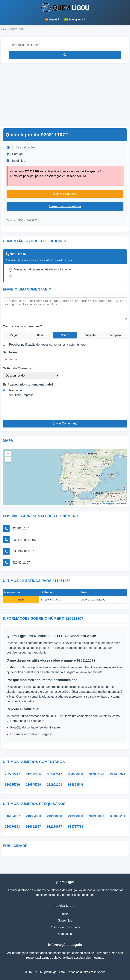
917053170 (96, 774)
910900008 (96, 816)
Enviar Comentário (65, 423)
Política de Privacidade (65, 927)
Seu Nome (10, 352)
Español (52, 19)
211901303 (55, 785)
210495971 (118, 774)
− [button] (8, 459)
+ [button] (8, 454)
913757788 (75, 827)
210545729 (33, 785)
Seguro (15, 335)
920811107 (16, 254)
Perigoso (115, 335)
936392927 (33, 827)
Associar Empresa (65, 194)
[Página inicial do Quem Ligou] (65, 8)
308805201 (118, 816)
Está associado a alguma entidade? (28, 384)
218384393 (33, 816)
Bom (40, 335)
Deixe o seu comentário (65, 206)
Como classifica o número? (22, 326)
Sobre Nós (65, 920)
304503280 (75, 774)
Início (4, 29)
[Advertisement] (65, 95)
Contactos (65, 934)
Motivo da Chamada (17, 368)
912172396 (33, 774)
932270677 (55, 827)
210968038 (55, 816)
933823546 (75, 785)
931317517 (55, 774)
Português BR (75, 19)
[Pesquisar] (65, 55)
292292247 (12, 774)
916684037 (12, 816)
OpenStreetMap (108, 503)
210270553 (12, 827)
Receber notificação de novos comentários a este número (47, 345)
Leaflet (94, 503)
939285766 (12, 785)
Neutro (65, 335)
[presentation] (31, 412)
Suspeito (90, 335)
